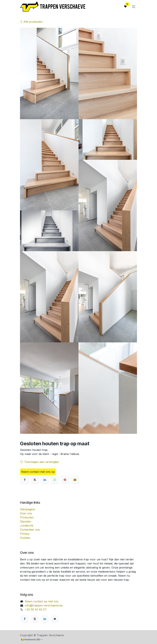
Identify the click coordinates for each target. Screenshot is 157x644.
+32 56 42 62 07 (36, 609)
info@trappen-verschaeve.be (44, 605)
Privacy (25, 534)
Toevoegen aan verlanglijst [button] (39, 462)
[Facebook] (25, 480)
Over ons (26, 513)
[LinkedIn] (45, 480)
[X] (35, 480)
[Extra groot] (55, 619)
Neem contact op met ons (42, 601)
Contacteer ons (30, 530)
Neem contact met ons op (38, 472)
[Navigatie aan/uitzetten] (134, 6)
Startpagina (27, 509)
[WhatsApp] (55, 480)
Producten (27, 517)
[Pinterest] (65, 480)
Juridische (27, 526)
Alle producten (31, 22)
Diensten (26, 521)
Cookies (25, 538)
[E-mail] (75, 480)
